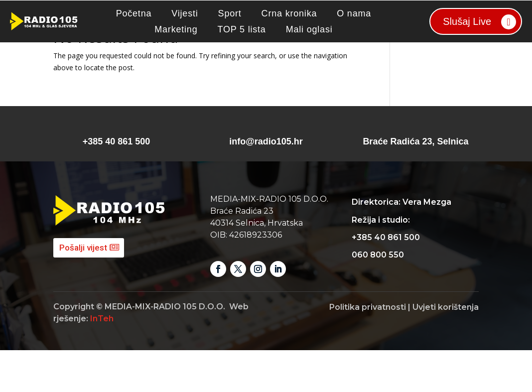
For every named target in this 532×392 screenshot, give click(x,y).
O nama (354, 13)
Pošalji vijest (83, 289)
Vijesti (185, 13)
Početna (134, 13)
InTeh (102, 360)
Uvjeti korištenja (446, 349)
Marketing (176, 29)
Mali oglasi (309, 29)
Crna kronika (289, 13)
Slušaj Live (467, 21)
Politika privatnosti (368, 349)
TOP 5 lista (241, 29)
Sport (230, 13)
